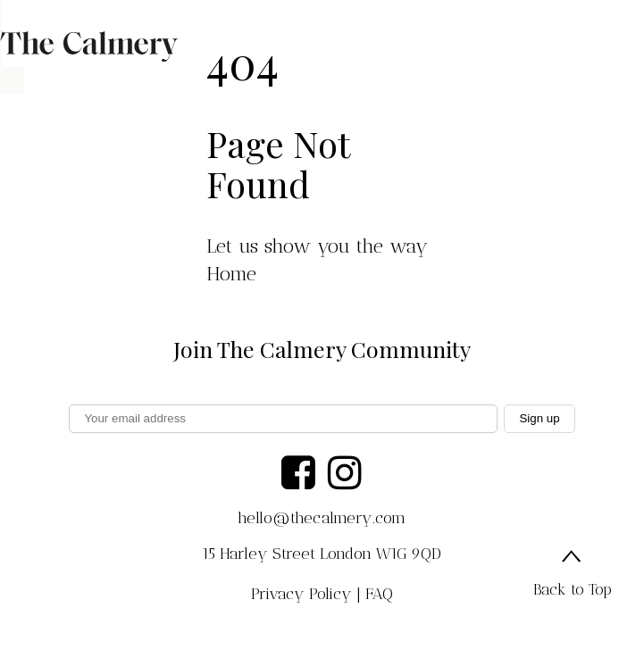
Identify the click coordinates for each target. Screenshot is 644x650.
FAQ (379, 594)
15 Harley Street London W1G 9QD (322, 554)
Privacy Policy (301, 594)
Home (231, 274)
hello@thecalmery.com (322, 518)
